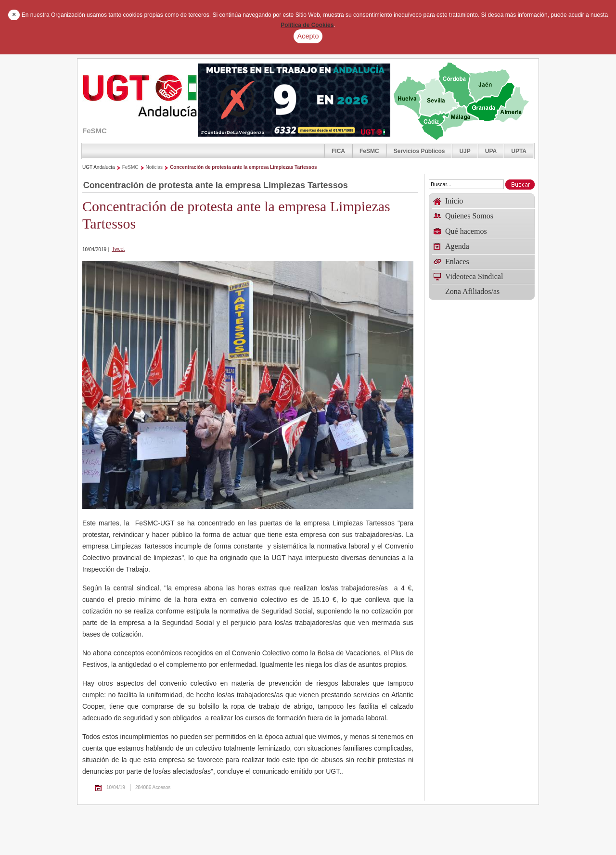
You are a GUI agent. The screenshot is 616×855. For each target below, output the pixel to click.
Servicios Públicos (419, 151)
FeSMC (369, 151)
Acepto (308, 36)
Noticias (154, 167)
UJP (465, 151)
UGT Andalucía (99, 167)
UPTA (519, 151)
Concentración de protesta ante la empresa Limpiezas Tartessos (243, 167)
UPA (491, 151)
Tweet (118, 249)
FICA (338, 151)
